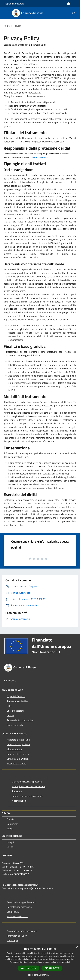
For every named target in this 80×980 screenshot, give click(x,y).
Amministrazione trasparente (22, 931)
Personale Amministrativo (20, 720)
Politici (10, 715)
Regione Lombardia (14, 4)
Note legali (12, 940)
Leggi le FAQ (13, 912)
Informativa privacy (17, 936)
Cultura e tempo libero (18, 744)
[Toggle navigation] (6, 13)
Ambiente (17, 791)
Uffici (10, 706)
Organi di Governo (16, 696)
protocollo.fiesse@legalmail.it (23, 885)
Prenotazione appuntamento (21, 902)
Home (7, 26)
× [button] (77, 948)
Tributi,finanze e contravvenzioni (29, 786)
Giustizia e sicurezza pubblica (27, 782)
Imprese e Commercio (18, 754)
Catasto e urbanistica (18, 759)
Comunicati (13, 824)
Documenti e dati (16, 725)
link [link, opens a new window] (69, 962)
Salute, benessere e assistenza (28, 796)
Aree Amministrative (18, 701)
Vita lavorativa (14, 749)
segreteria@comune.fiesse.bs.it (36, 888)
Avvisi (10, 829)
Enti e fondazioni (15, 711)
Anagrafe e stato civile (18, 740)
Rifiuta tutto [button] (52, 968)
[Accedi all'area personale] (68, 4)
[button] (40, 975)
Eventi (10, 847)
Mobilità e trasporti (17, 764)
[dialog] (40, 962)
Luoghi (10, 842)
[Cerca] (74, 13)
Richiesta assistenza (17, 916)
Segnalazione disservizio (19, 907)
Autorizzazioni (19, 801)
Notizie (10, 819)
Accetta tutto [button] (28, 968)
